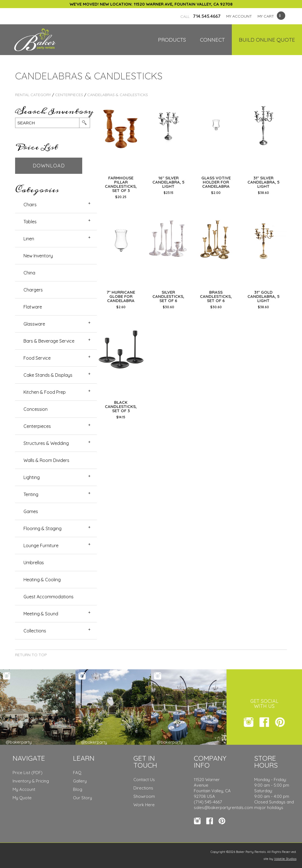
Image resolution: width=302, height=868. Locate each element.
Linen (29, 239)
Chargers (33, 290)
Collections (35, 631)
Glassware (34, 324)
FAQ (77, 773)
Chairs (30, 205)
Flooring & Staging (43, 528)
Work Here (144, 805)
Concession (36, 409)
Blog (78, 789)
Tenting (31, 494)
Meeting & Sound (41, 614)
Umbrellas (34, 563)
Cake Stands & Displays (48, 375)
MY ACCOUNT (239, 16)
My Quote (22, 798)
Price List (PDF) (28, 773)
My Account (24, 789)
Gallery (80, 781)
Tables (30, 222)
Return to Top (31, 655)
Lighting (32, 477)
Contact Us (144, 780)
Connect (212, 40)
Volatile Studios (285, 859)
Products (172, 40)
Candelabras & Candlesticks (118, 95)
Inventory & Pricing (31, 781)
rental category (33, 95)
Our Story (82, 798)
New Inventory (38, 256)
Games (31, 511)
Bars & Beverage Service (49, 341)
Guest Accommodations (49, 597)
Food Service (37, 358)
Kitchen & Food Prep (45, 392)
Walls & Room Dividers (46, 460)
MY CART (266, 16)
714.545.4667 (200, 16)
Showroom (144, 796)
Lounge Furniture (41, 546)
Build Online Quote (267, 40)
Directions (143, 788)
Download (49, 166)
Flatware (33, 307)
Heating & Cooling (42, 580)
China (29, 273)
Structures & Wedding (46, 443)
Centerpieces (69, 95)
